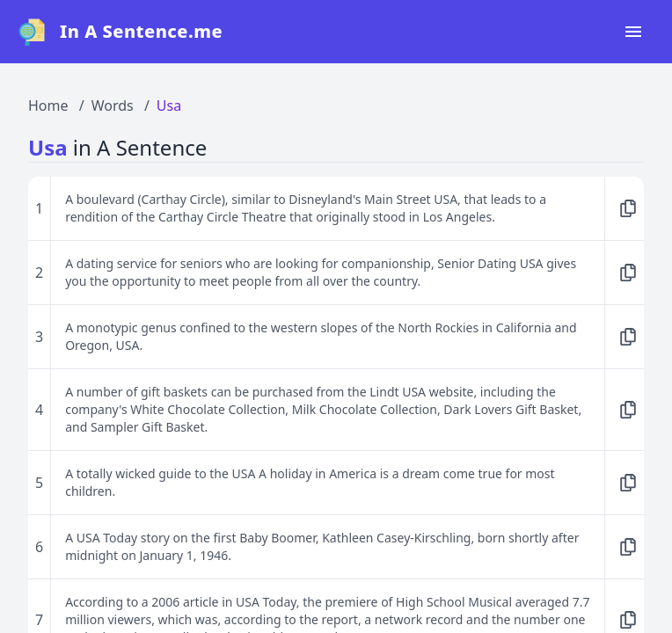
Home (48, 105)
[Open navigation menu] (633, 32)
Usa (169, 105)
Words (113, 105)
